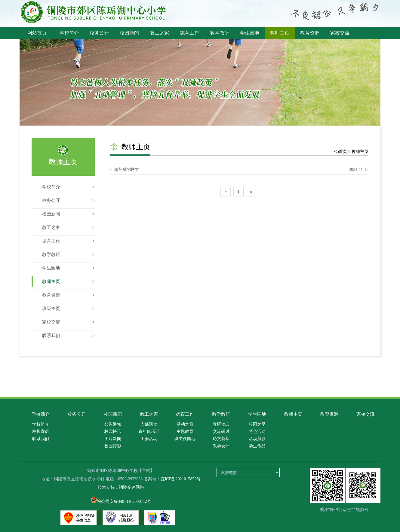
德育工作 (189, 33)
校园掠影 (113, 446)
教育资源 (310, 33)
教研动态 (221, 424)
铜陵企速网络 (131, 487)
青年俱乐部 (149, 432)
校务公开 (99, 33)
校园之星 (257, 424)
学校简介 (69, 33)
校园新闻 (129, 33)
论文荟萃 (221, 439)
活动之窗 (185, 424)
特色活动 (257, 432)
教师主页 (280, 33)
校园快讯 (113, 432)
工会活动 (149, 439)
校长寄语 (41, 432)
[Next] (251, 192)
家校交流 (340, 33)
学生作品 (257, 446)
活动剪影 (257, 439)
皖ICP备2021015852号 (181, 479)
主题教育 (185, 432)
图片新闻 (113, 439)
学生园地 (250, 33)
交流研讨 (221, 432)
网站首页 (37, 33)
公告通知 (113, 424)
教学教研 (220, 33)
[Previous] (226, 192)
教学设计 (221, 446)
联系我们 (51, 336)
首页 (343, 152)
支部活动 (149, 424)
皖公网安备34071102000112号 (121, 502)
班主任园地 (185, 439)
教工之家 (159, 33)
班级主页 (51, 309)
